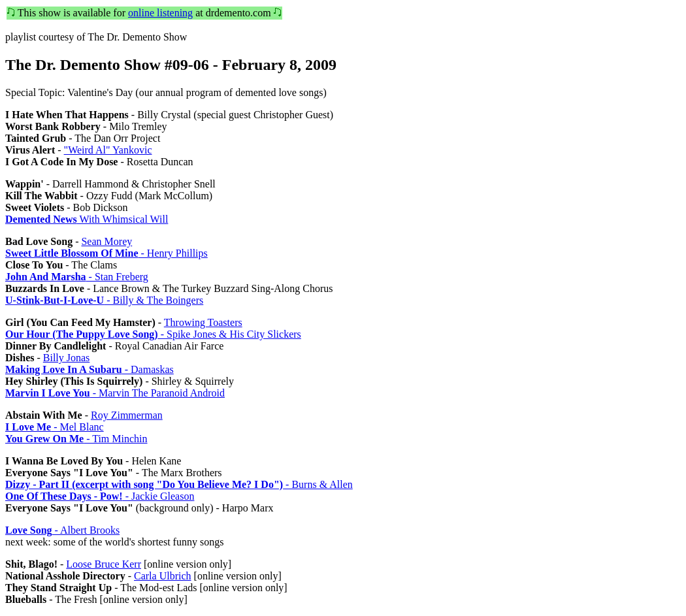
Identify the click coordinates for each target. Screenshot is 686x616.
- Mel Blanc (55, 427)
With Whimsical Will (87, 219)
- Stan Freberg (77, 277)
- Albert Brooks (62, 530)
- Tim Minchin (76, 439)
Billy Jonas (67, 358)
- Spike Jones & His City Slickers (153, 334)
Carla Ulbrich (163, 576)
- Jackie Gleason (100, 496)
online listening (160, 13)
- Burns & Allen (179, 484)
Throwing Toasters (203, 322)
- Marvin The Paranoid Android (115, 393)
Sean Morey (106, 241)
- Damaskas (90, 369)
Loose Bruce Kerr (104, 564)
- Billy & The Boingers (104, 300)
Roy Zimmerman (127, 415)
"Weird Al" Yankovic (108, 150)
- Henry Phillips (106, 253)
